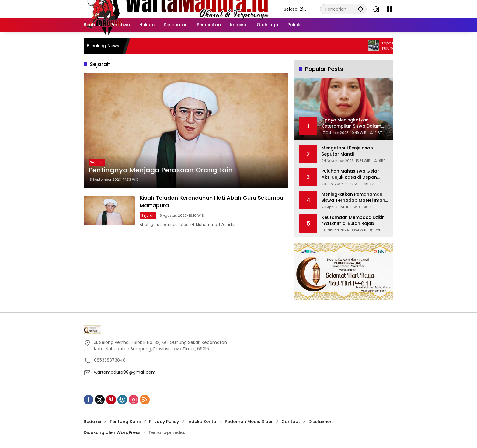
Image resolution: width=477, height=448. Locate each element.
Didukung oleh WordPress (112, 432)
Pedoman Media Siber (249, 422)
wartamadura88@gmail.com (125, 372)
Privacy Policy (164, 422)
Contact (291, 422)
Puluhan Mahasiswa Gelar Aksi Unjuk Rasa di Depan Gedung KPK (350, 174)
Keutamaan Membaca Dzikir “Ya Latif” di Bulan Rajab (353, 220)
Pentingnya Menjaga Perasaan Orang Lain (161, 170)
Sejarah (97, 162)
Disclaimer (320, 422)
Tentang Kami (125, 422)
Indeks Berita (202, 422)
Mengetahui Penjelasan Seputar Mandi (347, 151)
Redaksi (92, 422)
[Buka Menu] (390, 9)
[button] (360, 9)
